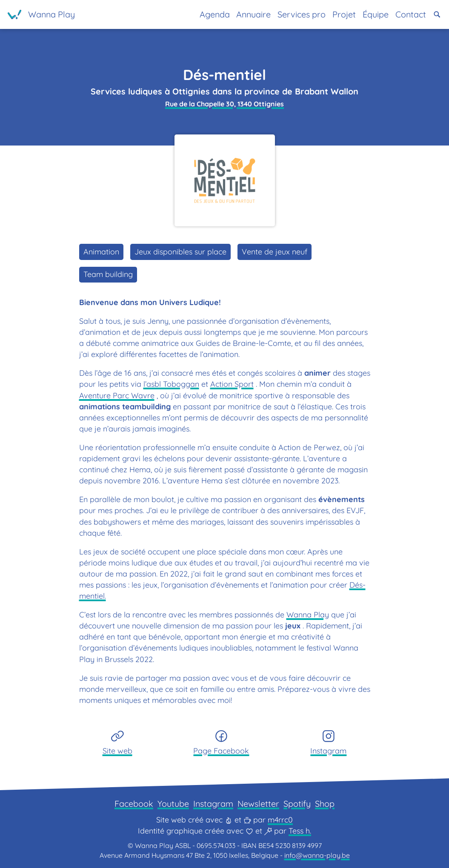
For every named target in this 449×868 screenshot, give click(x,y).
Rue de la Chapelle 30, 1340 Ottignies (224, 104)
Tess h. (300, 831)
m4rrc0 (280, 820)
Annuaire (253, 14)
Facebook (134, 804)
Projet (344, 14)
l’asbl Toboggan (171, 384)
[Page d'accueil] (41, 14)
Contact (411, 14)
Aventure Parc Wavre (117, 395)
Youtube (173, 804)
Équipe (376, 14)
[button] (437, 14)
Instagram (213, 804)
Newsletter (258, 804)
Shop (325, 804)
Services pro (302, 14)
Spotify (297, 804)
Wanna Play (308, 615)
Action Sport (232, 384)
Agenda (215, 14)
